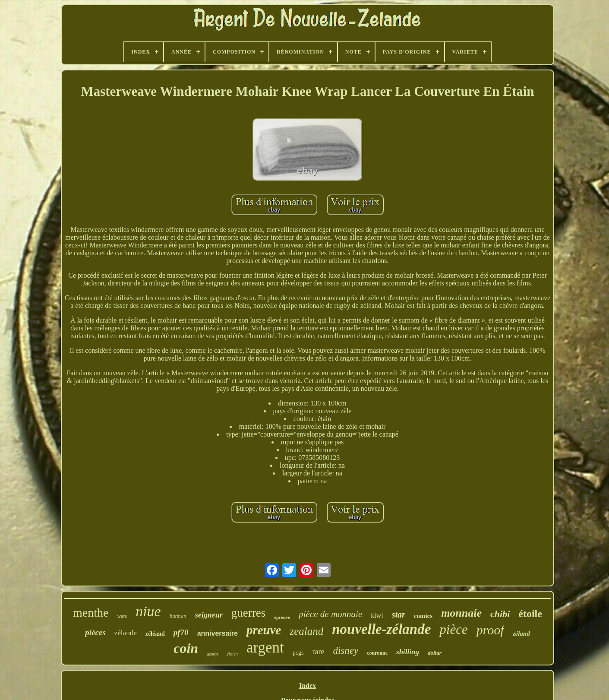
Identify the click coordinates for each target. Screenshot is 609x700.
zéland (521, 633)
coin (186, 648)
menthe (91, 613)
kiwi (377, 616)
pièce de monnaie (330, 614)
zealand (306, 631)
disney (346, 651)
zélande (126, 633)
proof (490, 630)
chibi (500, 614)
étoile (530, 614)
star (399, 614)
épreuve (282, 617)
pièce (453, 629)
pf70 (181, 632)
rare (318, 652)
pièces (95, 632)
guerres (248, 613)
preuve (264, 630)
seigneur (209, 615)
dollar (435, 653)
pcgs (298, 653)
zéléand (155, 634)
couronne (377, 653)
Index (308, 686)
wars (122, 616)
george (213, 654)
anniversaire (218, 633)
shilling (408, 652)
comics (423, 616)
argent (265, 648)
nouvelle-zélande (381, 629)
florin (233, 654)
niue (148, 611)
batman (178, 616)
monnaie (461, 613)
